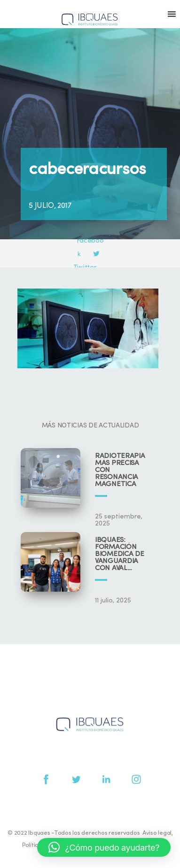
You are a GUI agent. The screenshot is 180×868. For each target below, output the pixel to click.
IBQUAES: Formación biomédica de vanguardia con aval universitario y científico (122, 554)
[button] (104, 847)
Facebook (91, 241)
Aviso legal (157, 833)
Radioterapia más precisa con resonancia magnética (120, 470)
